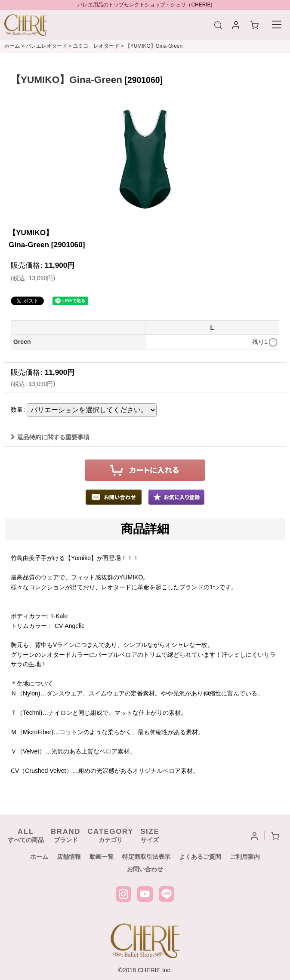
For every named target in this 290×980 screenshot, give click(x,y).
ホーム (39, 857)
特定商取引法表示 (146, 857)
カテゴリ (110, 835)
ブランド (66, 835)
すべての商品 (26, 835)
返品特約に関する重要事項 (50, 437)
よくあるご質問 (200, 857)
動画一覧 (102, 857)
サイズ (150, 835)
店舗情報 (69, 857)
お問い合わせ (145, 869)
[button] (176, 497)
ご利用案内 (245, 857)
